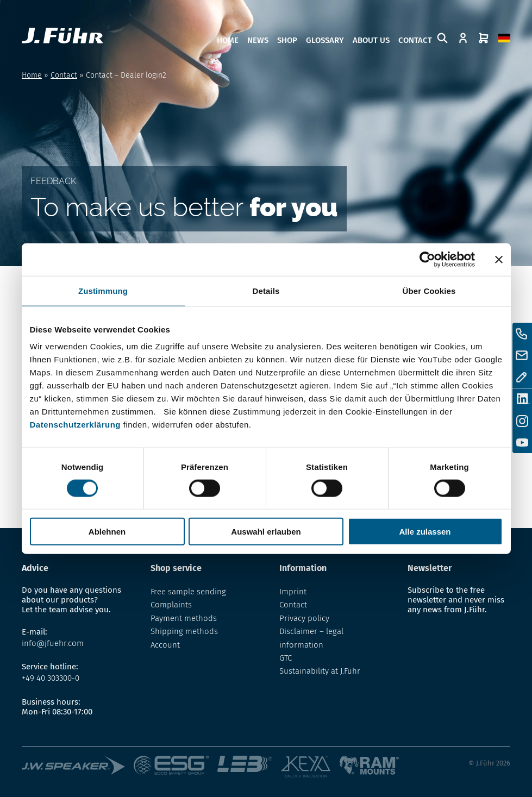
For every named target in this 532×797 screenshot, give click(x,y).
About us (371, 40)
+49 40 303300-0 (51, 678)
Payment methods (184, 618)
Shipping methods (184, 631)
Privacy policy (304, 618)
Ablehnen (107, 532)
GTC (286, 658)
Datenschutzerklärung (76, 425)
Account (165, 645)
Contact (415, 40)
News (258, 40)
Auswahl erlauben (266, 532)
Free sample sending (188, 592)
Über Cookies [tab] (429, 290)
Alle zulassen (425, 532)
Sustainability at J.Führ (320, 671)
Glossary (325, 40)
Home (228, 40)
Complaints (171, 605)
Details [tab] (266, 290)
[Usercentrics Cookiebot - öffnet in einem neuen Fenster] (427, 259)
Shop (287, 40)
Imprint (293, 592)
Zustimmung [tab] (103, 290)
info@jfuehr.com (53, 643)
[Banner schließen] (499, 259)
